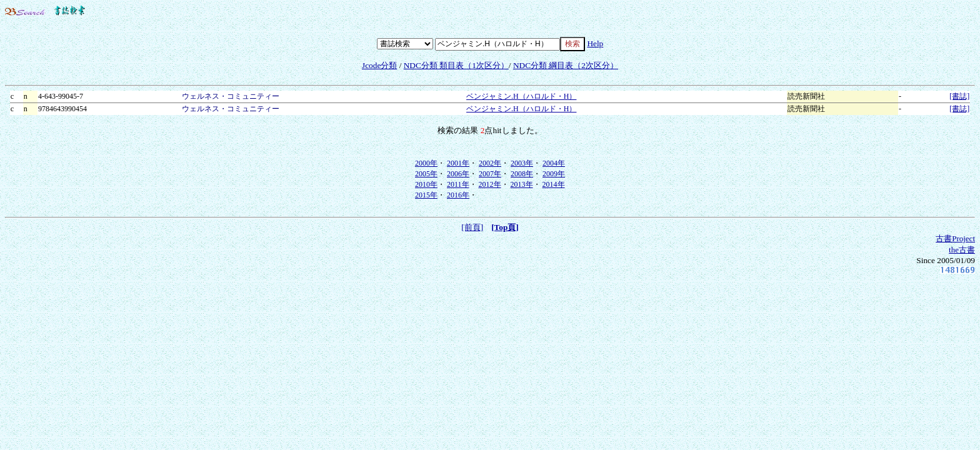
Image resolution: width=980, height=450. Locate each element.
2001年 (458, 163)
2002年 (490, 163)
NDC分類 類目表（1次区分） (456, 65)
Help (595, 43)
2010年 (426, 184)
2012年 (490, 184)
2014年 (554, 184)
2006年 (458, 174)
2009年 (554, 174)
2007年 (490, 174)
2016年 (458, 195)
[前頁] (472, 227)
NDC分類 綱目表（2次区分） (566, 65)
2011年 (458, 184)
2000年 (426, 163)
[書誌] (959, 96)
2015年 (426, 195)
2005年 (426, 174)
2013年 (522, 184)
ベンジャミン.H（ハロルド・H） (521, 96)
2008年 (522, 174)
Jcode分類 (379, 65)
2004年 (554, 163)
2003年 (522, 163)
